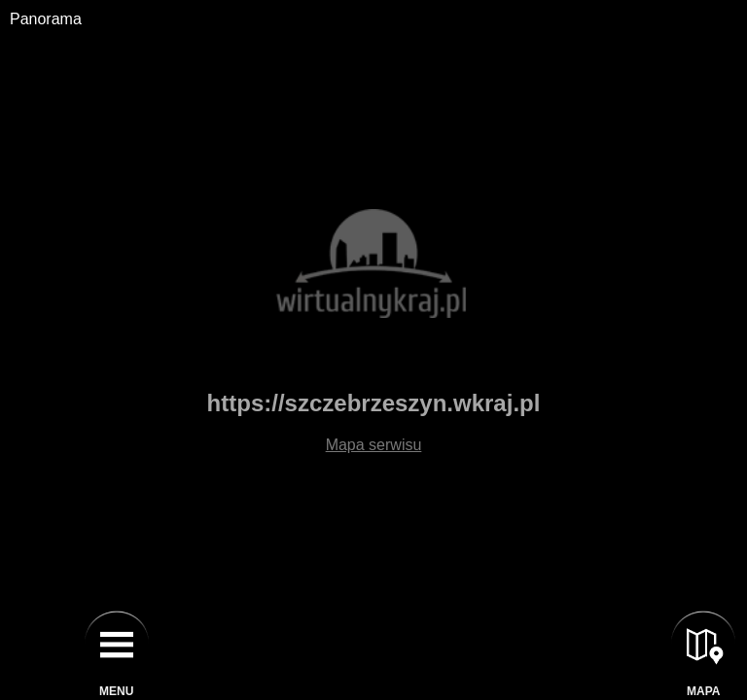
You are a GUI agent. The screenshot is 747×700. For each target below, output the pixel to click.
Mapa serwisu (374, 445)
